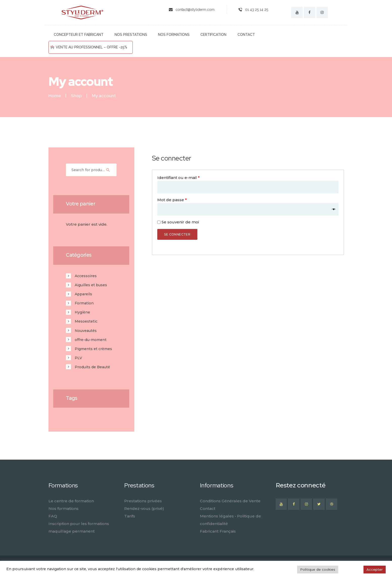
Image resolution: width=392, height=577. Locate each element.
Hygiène (82, 312)
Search (111, 170)
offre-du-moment (91, 340)
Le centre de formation (71, 501)
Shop (76, 96)
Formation (84, 303)
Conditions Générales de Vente (230, 501)
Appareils (83, 294)
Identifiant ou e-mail (178, 178)
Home (55, 96)
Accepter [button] (375, 569)
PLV (78, 358)
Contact (208, 508)
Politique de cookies (318, 569)
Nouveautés (86, 331)
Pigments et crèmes (93, 349)
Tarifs (130, 516)
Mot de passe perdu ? (179, 246)
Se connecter (177, 234)
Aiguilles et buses (91, 285)
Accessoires (86, 276)
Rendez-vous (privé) (144, 508)
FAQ (53, 516)
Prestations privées (143, 501)
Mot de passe (172, 200)
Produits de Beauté (92, 367)
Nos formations (63, 508)
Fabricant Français (218, 531)
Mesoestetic (86, 321)
